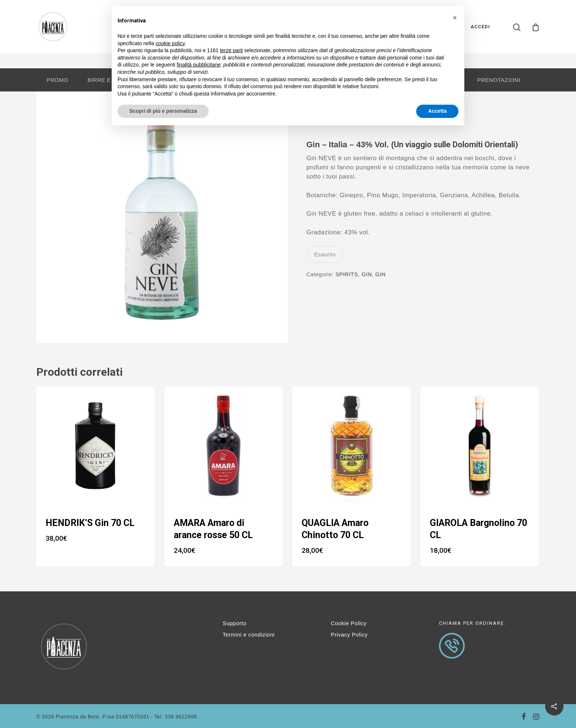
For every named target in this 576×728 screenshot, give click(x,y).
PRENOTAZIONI (499, 80)
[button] (455, 18)
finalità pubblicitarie (199, 65)
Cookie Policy (348, 623)
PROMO (57, 80)
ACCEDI (480, 27)
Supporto (235, 623)
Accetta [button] (437, 111)
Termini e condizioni (249, 635)
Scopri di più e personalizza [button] (163, 111)
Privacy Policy (349, 635)
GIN (367, 274)
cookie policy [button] (170, 43)
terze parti (231, 50)
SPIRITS (347, 274)
